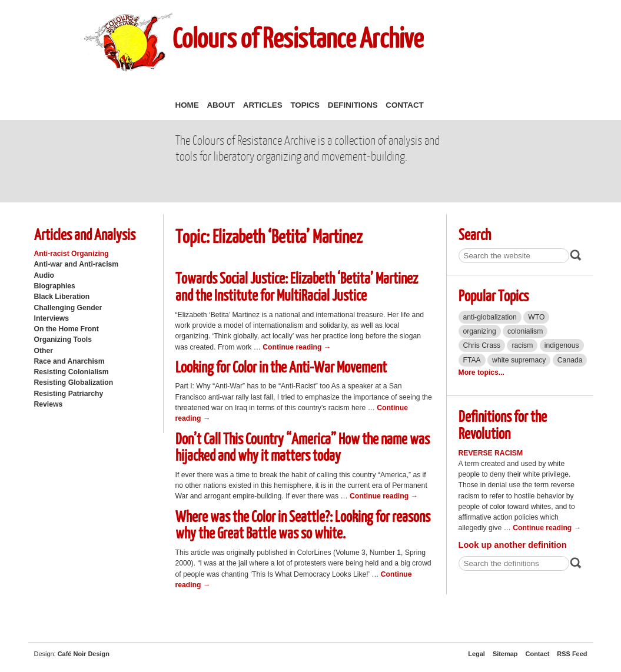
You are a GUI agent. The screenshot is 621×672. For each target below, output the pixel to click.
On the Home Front (67, 329)
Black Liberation (62, 297)
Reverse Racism (491, 453)
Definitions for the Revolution (503, 424)
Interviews (52, 318)
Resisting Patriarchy (69, 394)
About (221, 105)
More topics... (481, 372)
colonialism (525, 331)
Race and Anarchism (69, 361)
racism (522, 345)
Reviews (49, 404)
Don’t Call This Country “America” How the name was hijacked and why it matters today (303, 447)
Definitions (353, 105)
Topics (305, 105)
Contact (404, 105)
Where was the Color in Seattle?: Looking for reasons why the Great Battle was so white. (303, 524)
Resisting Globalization (74, 382)
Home (187, 105)
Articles (263, 105)
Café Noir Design (84, 654)
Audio (44, 275)
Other (44, 351)
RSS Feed (572, 654)
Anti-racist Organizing (72, 254)
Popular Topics (494, 295)
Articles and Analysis (85, 234)
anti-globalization (490, 317)
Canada (570, 360)
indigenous (562, 345)
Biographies (55, 286)
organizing (480, 331)
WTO (536, 317)
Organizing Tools (63, 340)
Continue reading (297, 347)
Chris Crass (482, 345)
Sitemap (505, 654)
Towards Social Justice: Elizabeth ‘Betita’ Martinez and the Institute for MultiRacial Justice (297, 286)
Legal (476, 654)
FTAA (472, 360)
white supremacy (519, 360)
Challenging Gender (68, 308)
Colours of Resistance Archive (298, 37)
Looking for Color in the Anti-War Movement (281, 366)
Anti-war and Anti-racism (77, 264)
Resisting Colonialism (72, 372)
